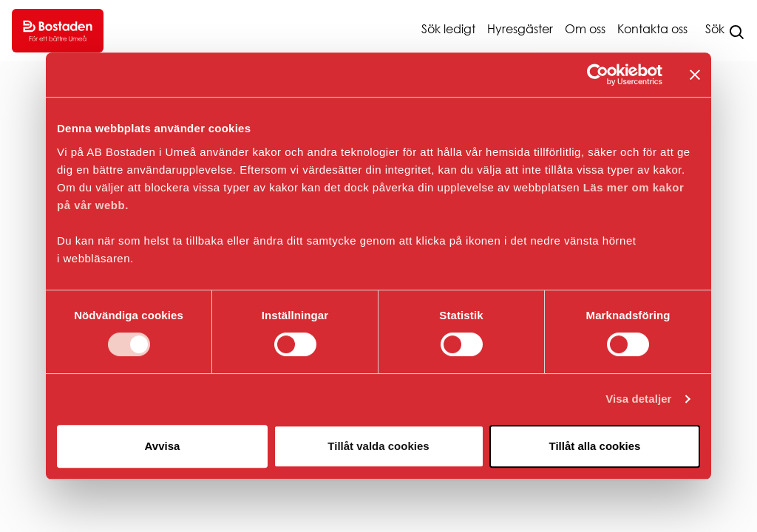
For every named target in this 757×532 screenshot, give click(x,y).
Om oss (585, 29)
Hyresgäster (520, 29)
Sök (715, 29)
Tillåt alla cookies (595, 446)
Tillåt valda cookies (378, 446)
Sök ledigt (448, 29)
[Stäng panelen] (695, 75)
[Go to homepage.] (58, 31)
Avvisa (163, 446)
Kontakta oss (652, 29)
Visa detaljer (638, 399)
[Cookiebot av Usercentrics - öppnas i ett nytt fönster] (598, 75)
